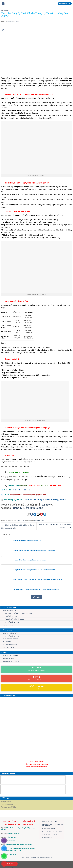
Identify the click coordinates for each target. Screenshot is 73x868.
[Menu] (3, 4)
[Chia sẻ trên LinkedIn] (45, 514)
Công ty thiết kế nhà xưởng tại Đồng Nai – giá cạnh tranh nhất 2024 (35, 570)
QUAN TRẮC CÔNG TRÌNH (11, 622)
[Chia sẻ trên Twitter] (35, 514)
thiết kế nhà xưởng (39, 521)
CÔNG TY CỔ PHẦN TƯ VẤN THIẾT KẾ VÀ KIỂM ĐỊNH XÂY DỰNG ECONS (36, 858)
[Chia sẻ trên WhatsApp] (28, 514)
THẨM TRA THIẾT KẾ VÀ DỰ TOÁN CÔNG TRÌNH (18, 613)
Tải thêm (37, 597)
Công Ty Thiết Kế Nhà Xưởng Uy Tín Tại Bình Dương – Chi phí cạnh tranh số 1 (38, 579)
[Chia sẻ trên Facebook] (32, 514)
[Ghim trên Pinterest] (41, 514)
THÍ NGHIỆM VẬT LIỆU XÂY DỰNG (14, 619)
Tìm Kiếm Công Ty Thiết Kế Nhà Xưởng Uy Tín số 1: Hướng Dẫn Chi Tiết (36, 589)
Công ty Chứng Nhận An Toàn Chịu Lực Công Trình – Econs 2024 (34, 550)
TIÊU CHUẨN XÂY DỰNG (11, 656)
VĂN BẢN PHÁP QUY (10, 659)
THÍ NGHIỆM (7, 642)
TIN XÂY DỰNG (5, 11)
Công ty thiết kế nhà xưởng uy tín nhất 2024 (27, 541)
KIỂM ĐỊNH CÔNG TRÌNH (11, 610)
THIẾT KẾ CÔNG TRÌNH (10, 616)
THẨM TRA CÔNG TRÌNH (11, 639)
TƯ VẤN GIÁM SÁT (9, 625)
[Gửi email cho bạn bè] (38, 514)
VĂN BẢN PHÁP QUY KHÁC (12, 662)
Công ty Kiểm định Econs (28, 508)
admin (17, 21)
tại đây (46, 505)
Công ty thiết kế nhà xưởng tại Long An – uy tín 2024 (30, 560)
